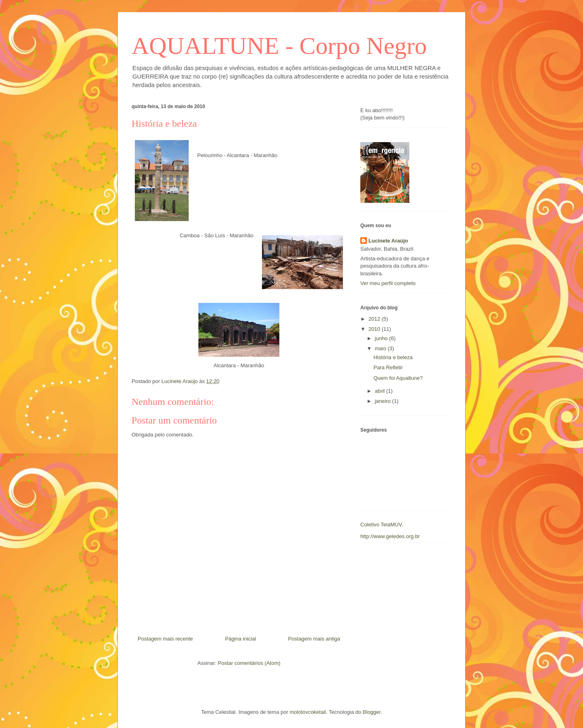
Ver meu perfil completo (388, 283)
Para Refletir (388, 367)
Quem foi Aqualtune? (398, 378)
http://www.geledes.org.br (390, 536)
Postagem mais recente (165, 639)
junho (382, 338)
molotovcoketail (308, 712)
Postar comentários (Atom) (249, 663)
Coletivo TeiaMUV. (382, 525)
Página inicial (241, 639)
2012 (375, 319)
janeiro (384, 401)
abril (381, 391)
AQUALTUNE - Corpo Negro (279, 46)
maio (381, 348)
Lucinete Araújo (388, 241)
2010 (375, 329)
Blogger (372, 712)
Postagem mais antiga (314, 639)
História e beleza (393, 357)
